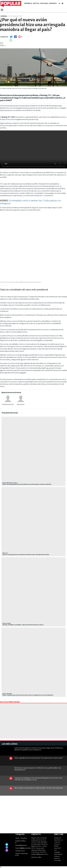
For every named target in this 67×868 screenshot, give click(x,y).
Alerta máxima (7, 694)
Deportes (53, 3)
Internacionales (26, 848)
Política (36, 3)
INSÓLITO (5, 553)
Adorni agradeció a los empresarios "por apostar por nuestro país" (39, 758)
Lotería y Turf (17, 854)
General (18, 851)
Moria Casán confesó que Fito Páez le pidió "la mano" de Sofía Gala (39, 788)
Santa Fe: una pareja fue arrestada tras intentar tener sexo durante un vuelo (26, 555)
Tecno (23, 851)
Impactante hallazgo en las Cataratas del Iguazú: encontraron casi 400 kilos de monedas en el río (38, 779)
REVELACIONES (7, 623)
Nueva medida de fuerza (10, 483)
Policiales (44, 3)
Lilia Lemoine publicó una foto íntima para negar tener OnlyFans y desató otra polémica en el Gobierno (39, 749)
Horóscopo (24, 854)
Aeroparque (21, 404)
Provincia (28, 3)
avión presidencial (8, 404)
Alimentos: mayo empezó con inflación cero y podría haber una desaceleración (38, 769)
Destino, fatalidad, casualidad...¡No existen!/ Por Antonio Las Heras (23, 625)
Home (17, 838)
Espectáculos (20, 848)
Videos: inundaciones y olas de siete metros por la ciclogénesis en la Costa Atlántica (28, 695)
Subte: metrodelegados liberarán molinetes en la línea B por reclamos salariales (27, 484)
